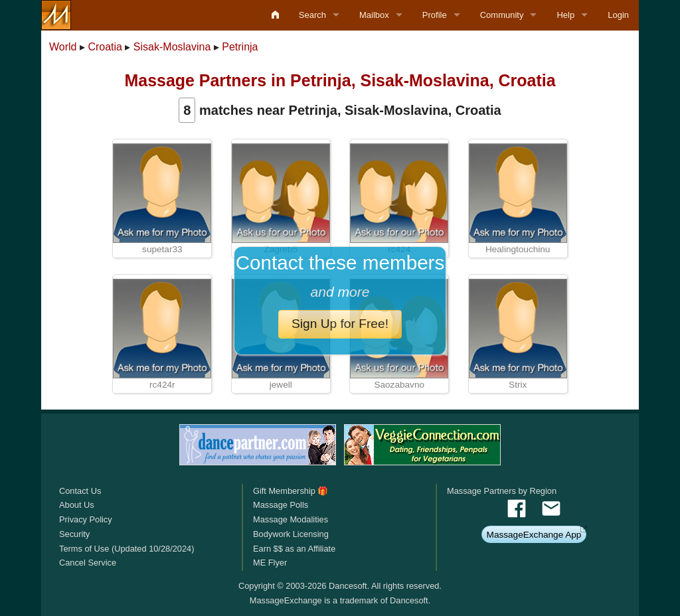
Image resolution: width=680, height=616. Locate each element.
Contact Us (80, 491)
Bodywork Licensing (291, 534)
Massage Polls (281, 505)
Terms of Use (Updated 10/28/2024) (127, 549)
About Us (77, 505)
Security (74, 534)
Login (618, 15)
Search (312, 15)
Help (565, 15)
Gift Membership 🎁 (291, 491)
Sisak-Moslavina (172, 47)
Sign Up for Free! (340, 324)
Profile (435, 15)
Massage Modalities (291, 519)
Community (502, 15)
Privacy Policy (86, 519)
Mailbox (374, 15)
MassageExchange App (534, 535)
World (63, 47)
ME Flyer (270, 563)
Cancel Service (88, 563)
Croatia (105, 47)
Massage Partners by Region (502, 491)
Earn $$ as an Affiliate (294, 549)
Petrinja (240, 47)
